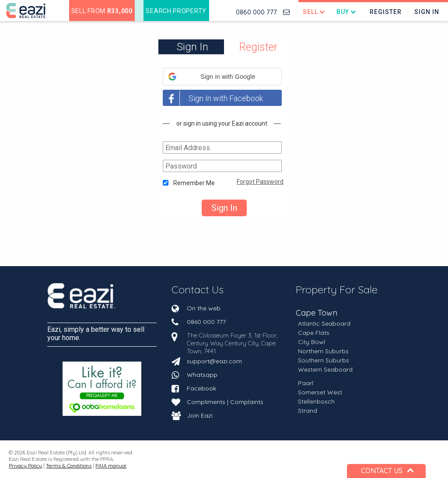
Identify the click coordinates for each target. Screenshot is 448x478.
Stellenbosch (316, 401)
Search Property (176, 11)
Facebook (201, 388)
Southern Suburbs (324, 360)
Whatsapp (202, 375)
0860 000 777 (256, 12)
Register (386, 12)
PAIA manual (111, 466)
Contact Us (198, 289)
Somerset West (320, 392)
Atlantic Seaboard (324, 323)
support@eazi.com (214, 361)
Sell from (102, 11)
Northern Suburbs (323, 351)
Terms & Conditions (69, 466)
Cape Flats (314, 333)
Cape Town (317, 313)
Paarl (306, 383)
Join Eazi (200, 415)
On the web (204, 308)
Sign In (427, 12)
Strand (308, 411)
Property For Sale (337, 289)
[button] (222, 77)
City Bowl (311, 342)
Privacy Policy (25, 466)
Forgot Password (260, 182)
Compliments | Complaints (225, 402)
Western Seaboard (325, 369)
